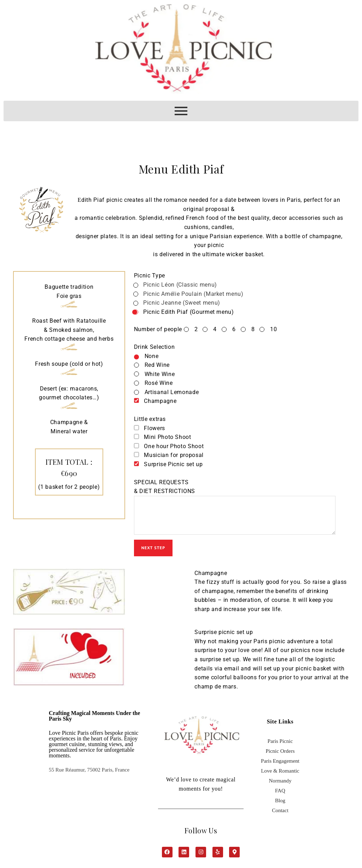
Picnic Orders (280, 755)
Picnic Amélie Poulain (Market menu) (192, 294)
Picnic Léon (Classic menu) (179, 285)
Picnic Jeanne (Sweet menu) (180, 303)
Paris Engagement (280, 764)
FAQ (280, 794)
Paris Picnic (280, 745)
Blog (280, 804)
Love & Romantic (280, 774)
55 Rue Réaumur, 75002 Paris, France (89, 773)
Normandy (280, 784)
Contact (280, 814)
